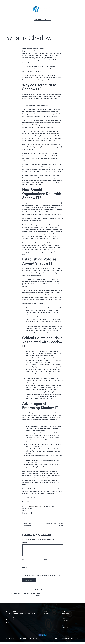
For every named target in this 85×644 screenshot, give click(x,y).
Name (24, 559)
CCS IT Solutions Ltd (43, 20)
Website (24, 567)
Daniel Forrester (27, 525)
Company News (56, 524)
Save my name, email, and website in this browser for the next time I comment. (43, 576)
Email (46, 559)
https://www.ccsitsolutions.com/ (37, 506)
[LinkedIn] (45, 635)
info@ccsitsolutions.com (35, 502)
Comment (25, 543)
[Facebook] (40, 635)
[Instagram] (42, 635)
